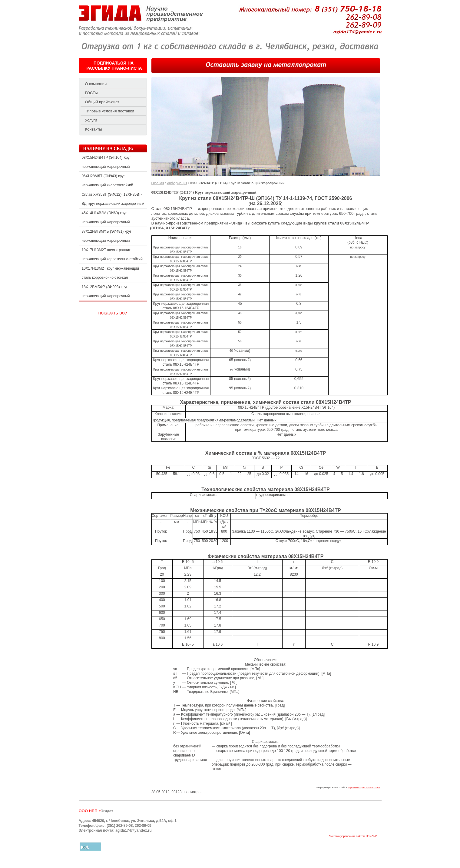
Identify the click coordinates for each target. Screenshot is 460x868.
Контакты (94, 129)
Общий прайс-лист (102, 102)
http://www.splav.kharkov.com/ (364, 788)
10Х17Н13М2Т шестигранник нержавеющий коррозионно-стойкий (112, 254)
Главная (158, 183)
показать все (113, 313)
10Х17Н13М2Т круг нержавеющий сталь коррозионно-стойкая (110, 273)
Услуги (91, 120)
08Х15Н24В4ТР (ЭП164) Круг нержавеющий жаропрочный (106, 162)
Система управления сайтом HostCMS (353, 836)
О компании (96, 84)
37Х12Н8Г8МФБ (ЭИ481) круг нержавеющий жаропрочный (107, 236)
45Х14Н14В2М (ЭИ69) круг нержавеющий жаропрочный (106, 218)
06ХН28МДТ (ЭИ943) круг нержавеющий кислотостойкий (108, 181)
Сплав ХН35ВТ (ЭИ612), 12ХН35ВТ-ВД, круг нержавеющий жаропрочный (113, 199)
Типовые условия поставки (110, 111)
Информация (177, 183)
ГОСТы (91, 93)
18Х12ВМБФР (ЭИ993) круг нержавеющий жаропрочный (106, 291)
